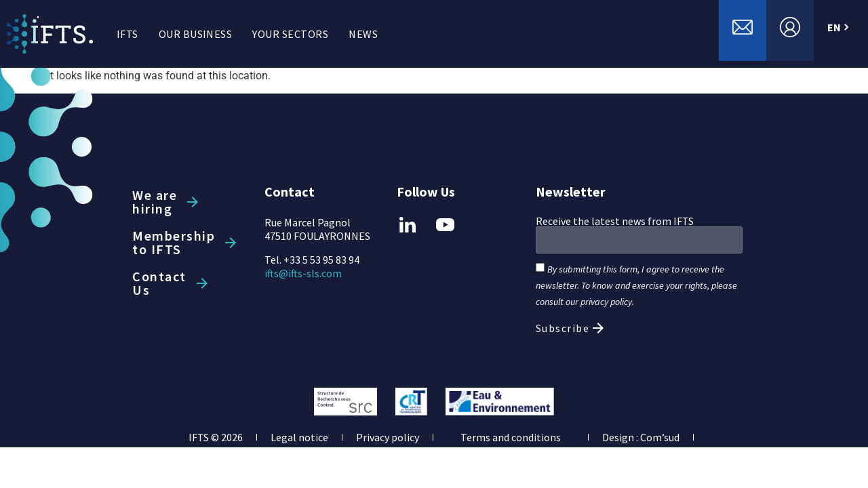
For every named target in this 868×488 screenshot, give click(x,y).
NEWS (363, 34)
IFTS (127, 34)
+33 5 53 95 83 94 (321, 260)
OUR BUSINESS (196, 34)
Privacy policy (388, 437)
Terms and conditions (511, 437)
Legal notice (299, 437)
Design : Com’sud (641, 437)
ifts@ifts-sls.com (303, 273)
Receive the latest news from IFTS (615, 221)
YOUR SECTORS (290, 34)
